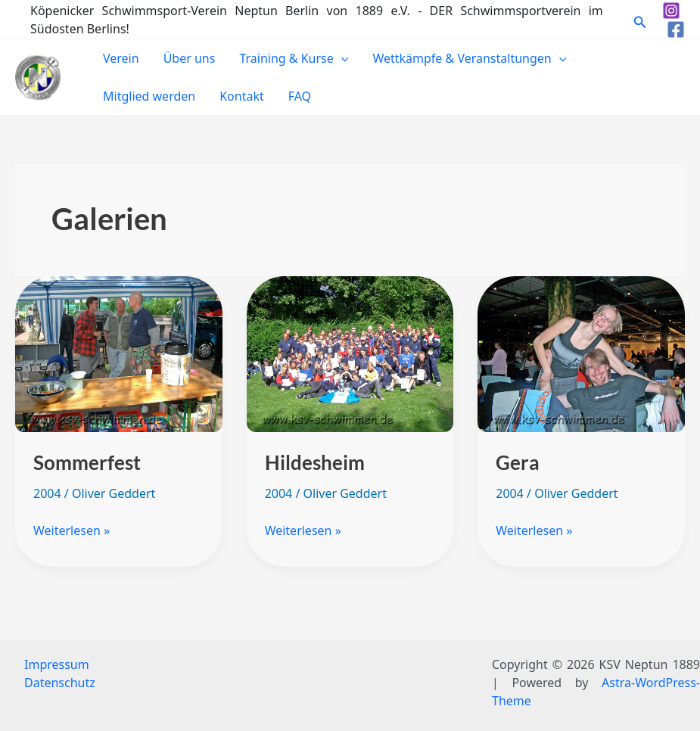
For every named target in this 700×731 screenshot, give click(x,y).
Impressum (57, 664)
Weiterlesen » (72, 530)
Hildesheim (315, 462)
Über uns (190, 58)
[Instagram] (671, 11)
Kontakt (242, 96)
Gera (518, 462)
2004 (47, 493)
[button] (640, 19)
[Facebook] (676, 30)
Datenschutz (60, 683)
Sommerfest (87, 462)
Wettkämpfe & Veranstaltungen (469, 58)
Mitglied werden (149, 96)
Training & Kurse (294, 58)
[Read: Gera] (581, 354)
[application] (341, 58)
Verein (121, 58)
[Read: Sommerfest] (119, 354)
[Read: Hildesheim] (350, 354)
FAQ (300, 96)
